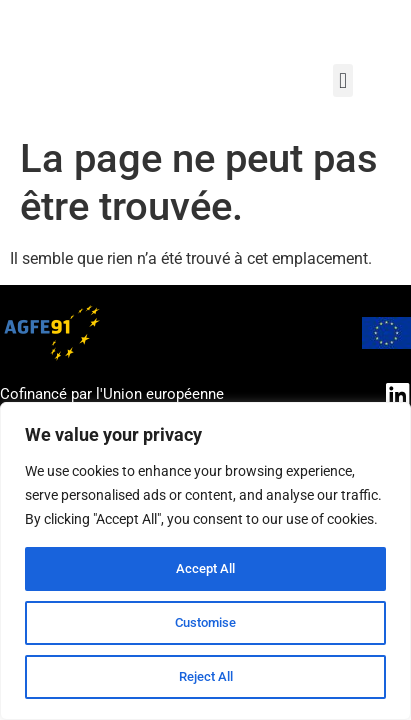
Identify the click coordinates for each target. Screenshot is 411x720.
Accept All (206, 569)
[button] (342, 80)
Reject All (205, 677)
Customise (206, 623)
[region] (205, 561)
